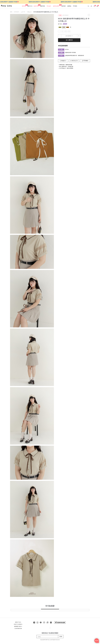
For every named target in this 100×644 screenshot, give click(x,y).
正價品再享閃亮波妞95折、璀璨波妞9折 (74, 56)
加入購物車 (69, 40)
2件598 (65, 24)
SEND (61, 637)
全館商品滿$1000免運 (70, 53)
